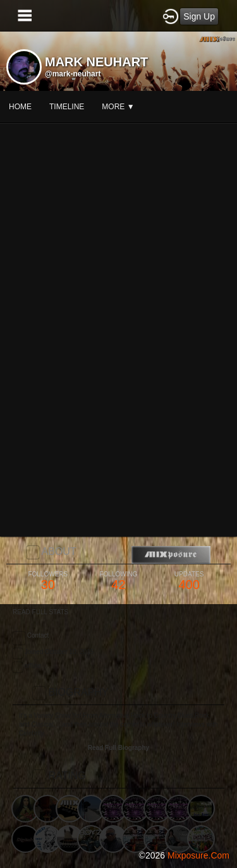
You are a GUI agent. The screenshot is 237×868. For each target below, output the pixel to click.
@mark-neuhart (73, 74)
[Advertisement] (118, 722)
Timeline (67, 107)
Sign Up (199, 16)
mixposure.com (198, 855)
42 (119, 581)
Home (20, 107)
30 (48, 581)
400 (189, 581)
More (118, 107)
